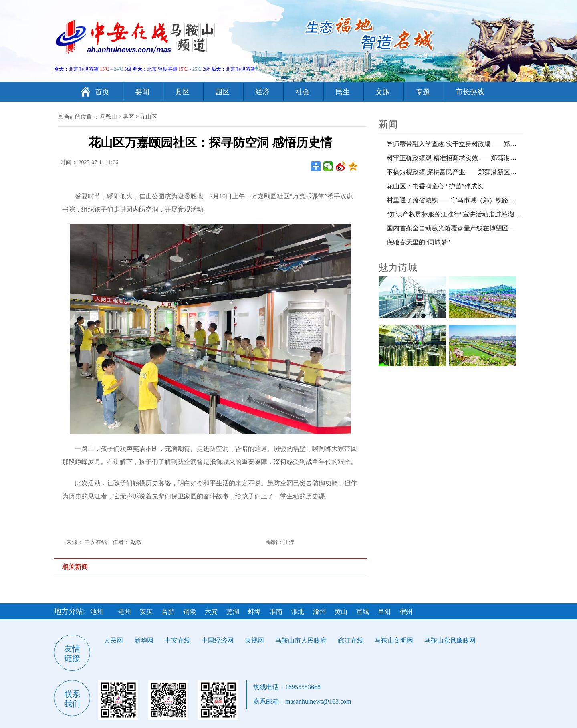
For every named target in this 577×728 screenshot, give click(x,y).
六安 (211, 612)
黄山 (341, 612)
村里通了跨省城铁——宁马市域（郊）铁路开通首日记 (464, 200)
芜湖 (233, 612)
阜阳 (384, 612)
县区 (182, 92)
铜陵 (190, 612)
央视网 (254, 640)
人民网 (113, 640)
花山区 (149, 117)
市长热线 (470, 92)
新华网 (144, 640)
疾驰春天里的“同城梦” (418, 242)
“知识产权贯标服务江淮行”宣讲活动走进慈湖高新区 (460, 214)
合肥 (168, 612)
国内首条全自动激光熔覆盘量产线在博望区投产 (454, 228)
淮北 (298, 612)
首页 (102, 92)
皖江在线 (351, 640)
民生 (343, 92)
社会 (303, 92)
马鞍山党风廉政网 (450, 640)
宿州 (406, 612)
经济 (262, 92)
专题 (423, 92)
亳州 (125, 612)
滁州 (319, 612)
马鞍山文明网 (394, 640)
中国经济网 (218, 640)
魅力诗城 (398, 268)
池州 (97, 612)
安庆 (146, 612)
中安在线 (178, 640)
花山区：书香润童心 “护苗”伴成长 (435, 186)
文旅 (383, 92)
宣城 (363, 612)
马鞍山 (109, 117)
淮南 (276, 612)
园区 (222, 92)
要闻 (142, 92)
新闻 (388, 124)
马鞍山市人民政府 (301, 640)
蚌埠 (254, 612)
